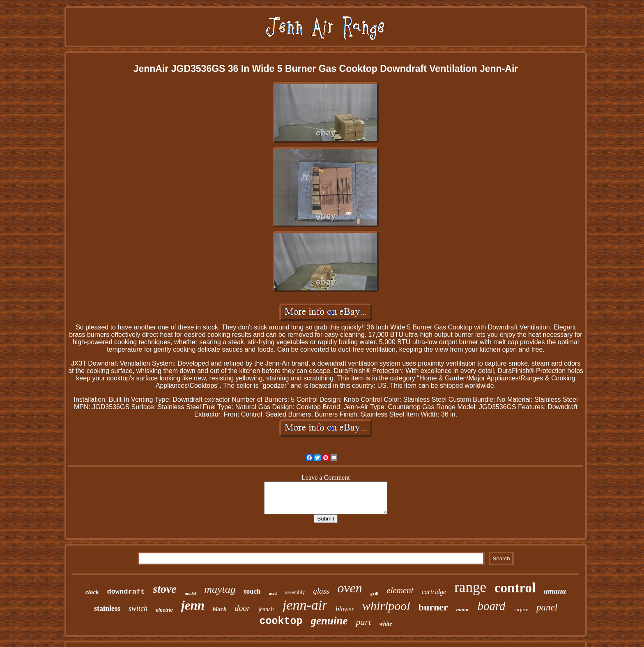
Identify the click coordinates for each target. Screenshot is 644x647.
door (242, 608)
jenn (193, 605)
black (220, 609)
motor (463, 609)
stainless (107, 608)
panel (547, 607)
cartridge (434, 592)
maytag (220, 589)
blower (345, 609)
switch (138, 608)
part (364, 622)
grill (375, 593)
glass (321, 591)
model (191, 593)
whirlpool (386, 606)
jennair (266, 609)
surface (521, 610)
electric (164, 610)
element (400, 590)
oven (350, 588)
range (470, 587)
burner (433, 607)
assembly (295, 592)
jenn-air (305, 605)
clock (92, 592)
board (491, 606)
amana (555, 591)
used (273, 593)
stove (165, 589)
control (515, 588)
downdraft (126, 592)
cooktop (281, 621)
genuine (329, 621)
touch (252, 591)
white (385, 624)
